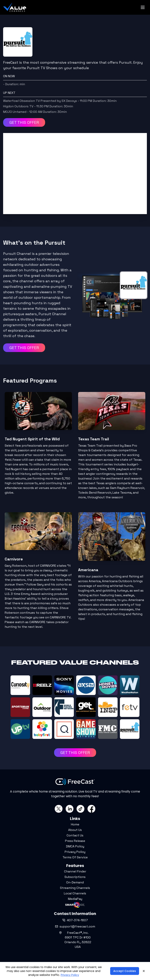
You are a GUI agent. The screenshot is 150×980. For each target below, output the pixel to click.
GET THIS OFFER (24, 122)
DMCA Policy (75, 846)
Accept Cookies (125, 971)
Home (75, 824)
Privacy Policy (75, 852)
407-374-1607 (75, 920)
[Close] (144, 971)
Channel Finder (75, 871)
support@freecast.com (75, 926)
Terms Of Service (75, 857)
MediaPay (75, 899)
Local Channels (75, 893)
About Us (75, 830)
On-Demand (75, 882)
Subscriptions (75, 877)
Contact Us (75, 835)
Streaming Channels (75, 888)
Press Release (75, 841)
